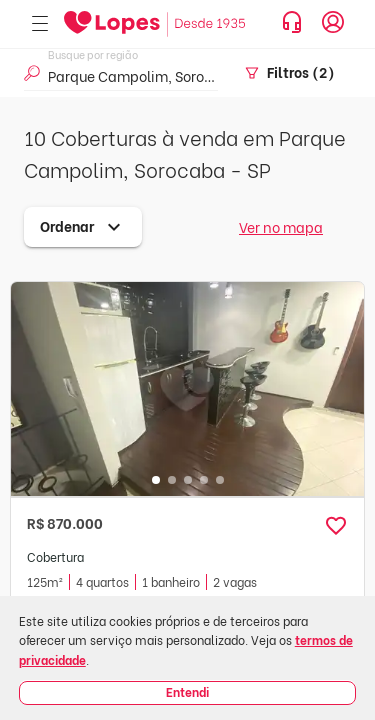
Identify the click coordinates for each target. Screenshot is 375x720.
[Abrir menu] (40, 24)
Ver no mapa (281, 226)
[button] (336, 526)
